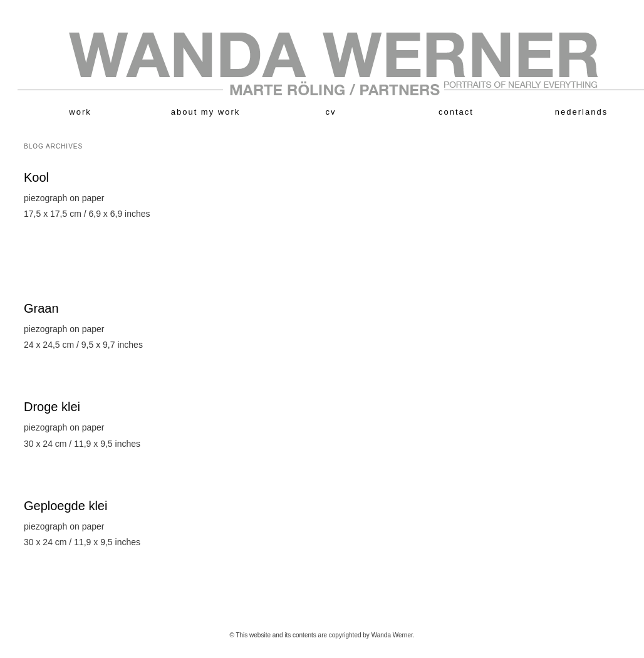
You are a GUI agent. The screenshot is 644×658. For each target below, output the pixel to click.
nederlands (581, 112)
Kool (36, 177)
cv (331, 112)
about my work (206, 112)
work (80, 112)
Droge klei (52, 407)
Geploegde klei (65, 506)
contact (456, 112)
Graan (41, 308)
